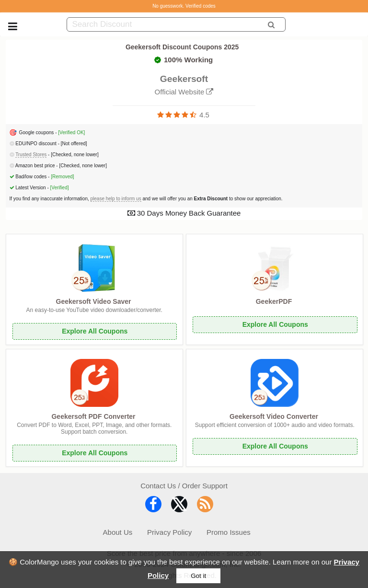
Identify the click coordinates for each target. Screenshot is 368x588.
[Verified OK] (71, 133)
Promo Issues (229, 532)
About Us (118, 532)
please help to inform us (116, 199)
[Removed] (62, 177)
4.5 (204, 115)
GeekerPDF (274, 301)
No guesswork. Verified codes (184, 6)
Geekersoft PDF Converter (93, 416)
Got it (198, 576)
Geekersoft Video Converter (274, 416)
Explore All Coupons (95, 331)
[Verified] (60, 188)
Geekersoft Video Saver (94, 301)
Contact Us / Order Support (184, 486)
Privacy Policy (169, 532)
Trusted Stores (31, 155)
